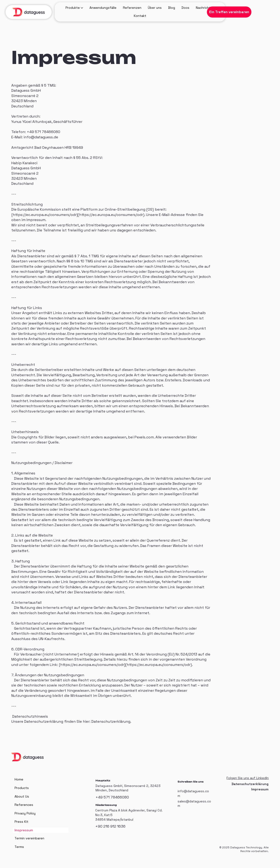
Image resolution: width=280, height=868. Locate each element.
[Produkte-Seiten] (82, 8)
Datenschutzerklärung (111, 721)
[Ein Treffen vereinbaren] (229, 12)
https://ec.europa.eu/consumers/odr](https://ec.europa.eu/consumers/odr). (79, 215)
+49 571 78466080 (112, 797)
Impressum (260, 789)
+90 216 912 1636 (110, 826)
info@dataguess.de (41, 137)
